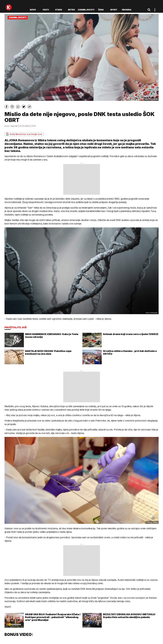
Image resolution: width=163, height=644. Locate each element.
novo (33, 10)
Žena (101, 10)
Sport (114, 10)
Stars (59, 10)
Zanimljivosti (86, 10)
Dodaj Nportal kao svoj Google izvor (24, 134)
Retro (71, 10)
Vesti (46, 10)
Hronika (127, 10)
